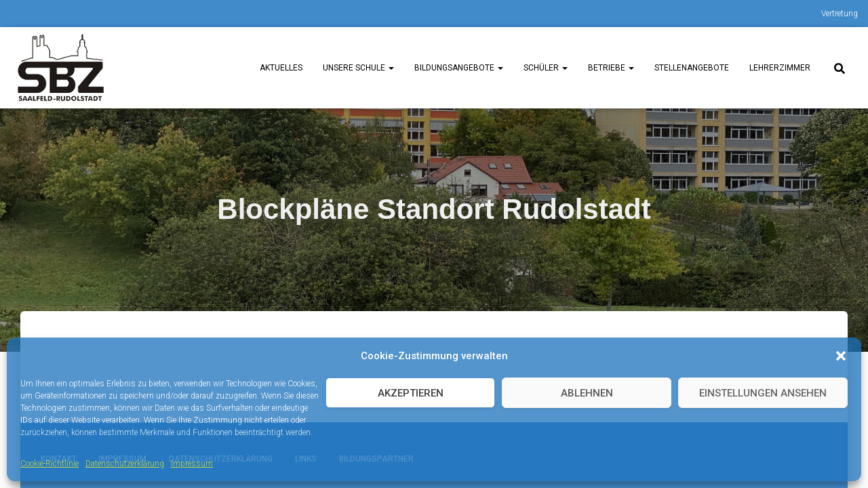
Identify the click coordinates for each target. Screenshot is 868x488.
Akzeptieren (411, 393)
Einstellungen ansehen (763, 393)
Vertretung (840, 14)
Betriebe (611, 68)
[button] (841, 356)
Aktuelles (281, 68)
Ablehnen (587, 393)
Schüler (546, 68)
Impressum (192, 464)
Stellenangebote (692, 68)
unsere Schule (358, 68)
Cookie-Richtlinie (50, 464)
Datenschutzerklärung (125, 464)
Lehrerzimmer (780, 68)
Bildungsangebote (459, 68)
